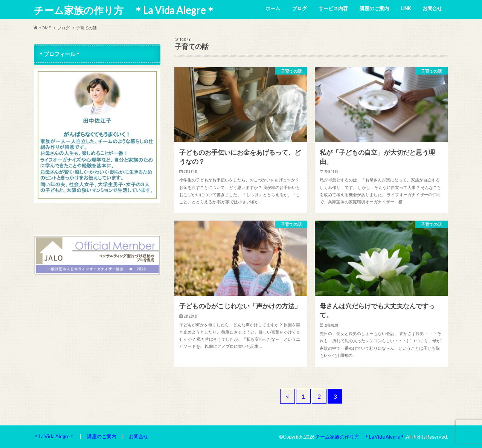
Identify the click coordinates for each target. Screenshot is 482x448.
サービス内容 (333, 8)
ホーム (273, 8)
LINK (406, 8)
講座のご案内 (374, 8)
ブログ (300, 8)
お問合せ (432, 8)
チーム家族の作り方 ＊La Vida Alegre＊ (125, 10)
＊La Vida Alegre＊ (54, 436)
